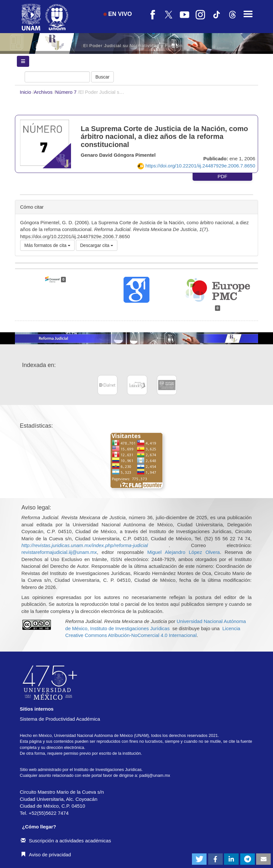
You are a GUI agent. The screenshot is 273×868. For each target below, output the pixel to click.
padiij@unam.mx (155, 775)
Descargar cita (97, 245)
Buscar (102, 77)
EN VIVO (118, 14)
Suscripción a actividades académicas (66, 841)
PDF (222, 176)
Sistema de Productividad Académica (60, 719)
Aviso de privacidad (46, 855)
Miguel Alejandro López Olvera (184, 552)
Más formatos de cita (47, 245)
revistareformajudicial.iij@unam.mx (59, 552)
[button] (199, 859)
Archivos (44, 92)
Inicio (26, 92)
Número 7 (66, 92)
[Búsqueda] (57, 77)
